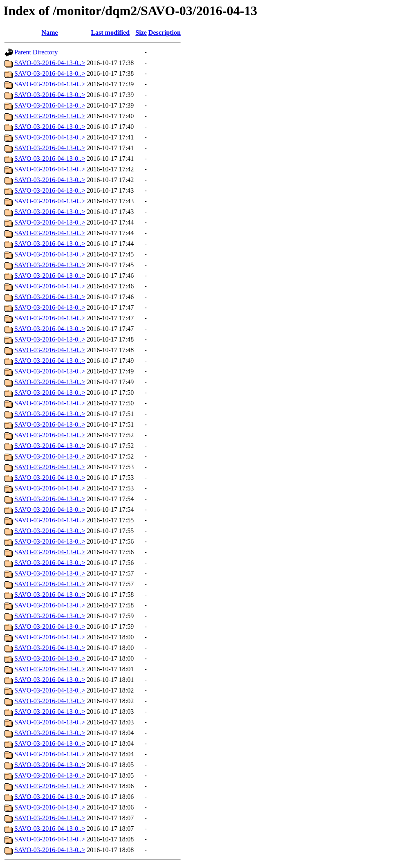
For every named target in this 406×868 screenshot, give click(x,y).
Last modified (110, 33)
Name (50, 33)
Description (165, 33)
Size (141, 33)
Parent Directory (36, 52)
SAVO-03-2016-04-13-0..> (50, 63)
